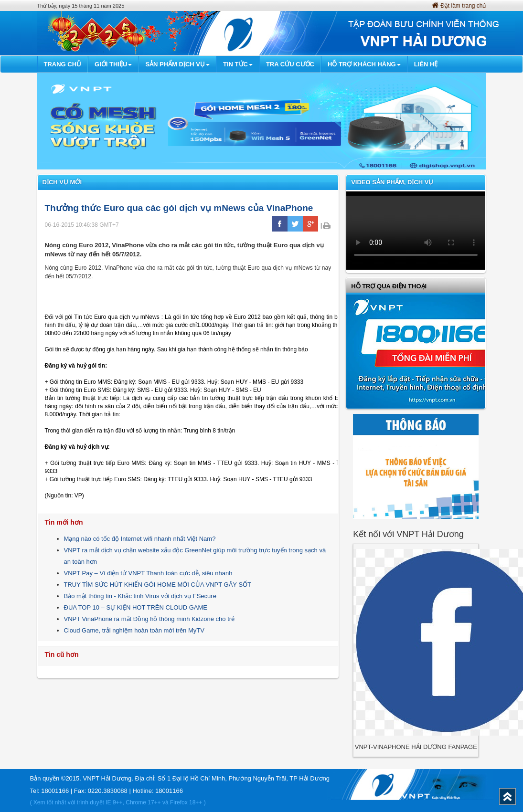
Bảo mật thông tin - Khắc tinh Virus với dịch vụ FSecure (140, 596)
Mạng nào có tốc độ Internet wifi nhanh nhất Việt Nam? (140, 539)
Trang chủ (63, 64)
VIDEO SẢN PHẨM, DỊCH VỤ (392, 182)
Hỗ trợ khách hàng (364, 64)
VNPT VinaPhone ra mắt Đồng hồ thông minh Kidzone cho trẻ (149, 619)
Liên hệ (426, 64)
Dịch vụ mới (62, 182)
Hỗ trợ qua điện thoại (389, 286)
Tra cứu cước (290, 64)
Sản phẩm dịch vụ (177, 64)
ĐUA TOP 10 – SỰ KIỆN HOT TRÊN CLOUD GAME (136, 607)
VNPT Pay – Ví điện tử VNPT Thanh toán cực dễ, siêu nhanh (148, 573)
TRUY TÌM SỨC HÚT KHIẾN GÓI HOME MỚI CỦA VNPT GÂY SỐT (158, 585)
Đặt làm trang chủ (459, 6)
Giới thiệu (113, 64)
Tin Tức (238, 64)
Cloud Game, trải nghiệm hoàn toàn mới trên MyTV (134, 630)
